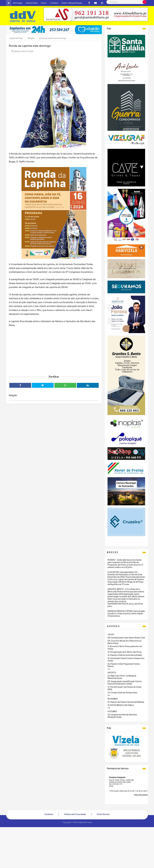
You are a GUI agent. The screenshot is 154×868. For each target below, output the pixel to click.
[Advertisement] (54, 351)
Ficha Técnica (103, 814)
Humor (44, 3)
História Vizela (32, 3)
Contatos (54, 3)
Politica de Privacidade (75, 814)
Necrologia (18, 3)
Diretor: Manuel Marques (72, 3)
